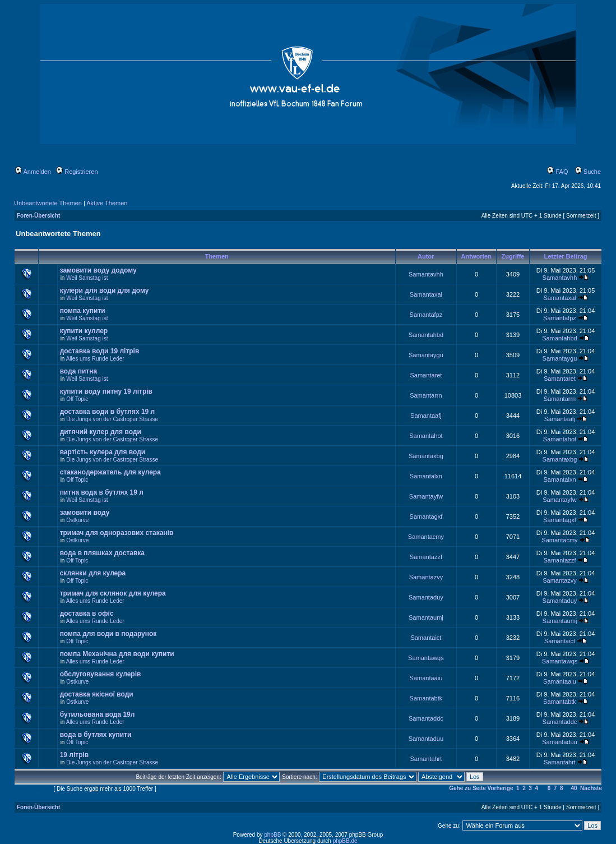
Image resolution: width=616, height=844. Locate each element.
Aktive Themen (107, 203)
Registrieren (77, 172)
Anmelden (33, 172)
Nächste (591, 788)
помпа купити (83, 311)
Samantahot (426, 436)
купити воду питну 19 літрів (106, 391)
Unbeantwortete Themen (48, 203)
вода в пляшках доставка (102, 553)
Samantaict (426, 638)
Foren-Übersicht (38, 216)
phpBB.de (345, 841)
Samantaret (426, 375)
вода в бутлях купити (96, 735)
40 (574, 788)
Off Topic (77, 399)
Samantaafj (426, 416)
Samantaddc (426, 718)
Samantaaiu (426, 678)
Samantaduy (426, 597)
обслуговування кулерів (101, 674)
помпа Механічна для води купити (117, 654)
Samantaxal (426, 294)
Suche (588, 172)
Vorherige (501, 788)
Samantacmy (426, 537)
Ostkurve (77, 520)
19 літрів (75, 755)
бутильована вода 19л (98, 714)
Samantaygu (426, 355)
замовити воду (85, 513)
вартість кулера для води (103, 452)
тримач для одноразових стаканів (117, 533)
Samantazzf (426, 557)
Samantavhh (426, 274)
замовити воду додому (98, 270)
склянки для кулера (93, 573)
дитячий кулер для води (101, 432)
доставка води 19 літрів (100, 351)
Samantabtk (426, 698)
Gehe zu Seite (467, 788)
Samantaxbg (426, 456)
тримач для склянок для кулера (113, 593)
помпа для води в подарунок (108, 634)
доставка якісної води (97, 694)
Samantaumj (426, 617)
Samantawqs (426, 658)
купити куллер (84, 331)
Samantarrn (426, 395)
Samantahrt (426, 759)
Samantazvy (426, 577)
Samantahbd (426, 335)
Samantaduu (426, 739)
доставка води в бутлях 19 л (108, 412)
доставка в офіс (87, 614)
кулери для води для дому (105, 290)
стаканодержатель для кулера (110, 472)
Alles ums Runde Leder (95, 359)
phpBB (272, 835)
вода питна (78, 371)
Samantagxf (426, 516)
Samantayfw (426, 496)
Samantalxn (426, 476)
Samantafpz (426, 315)
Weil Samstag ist (87, 278)
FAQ (557, 172)
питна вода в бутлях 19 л (102, 492)
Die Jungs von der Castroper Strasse (112, 419)
